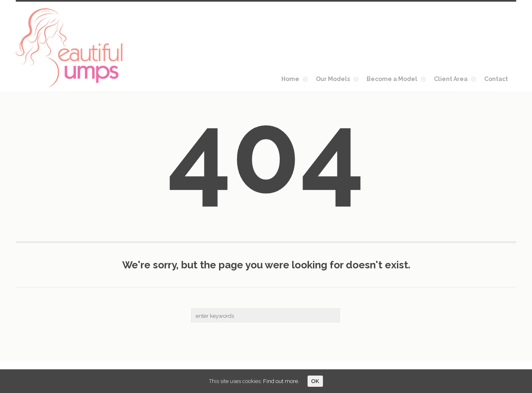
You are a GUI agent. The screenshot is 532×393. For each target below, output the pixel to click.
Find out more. (281, 381)
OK (315, 381)
